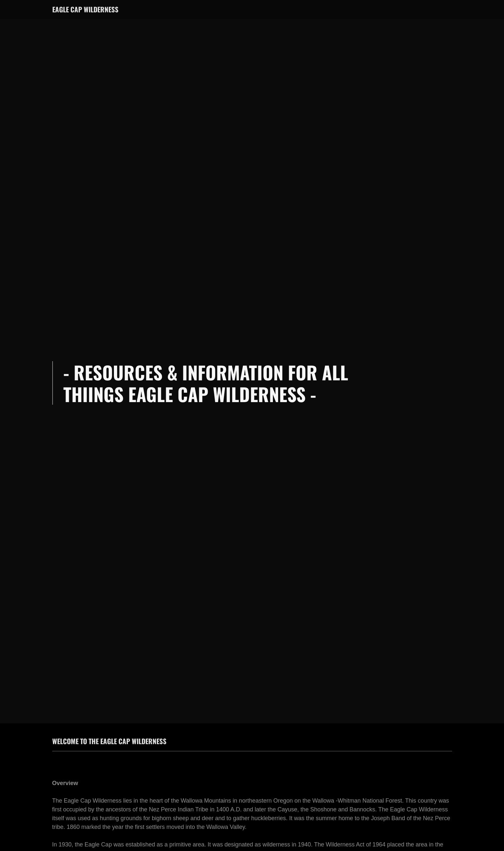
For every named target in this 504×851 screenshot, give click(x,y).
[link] (85, 10)
